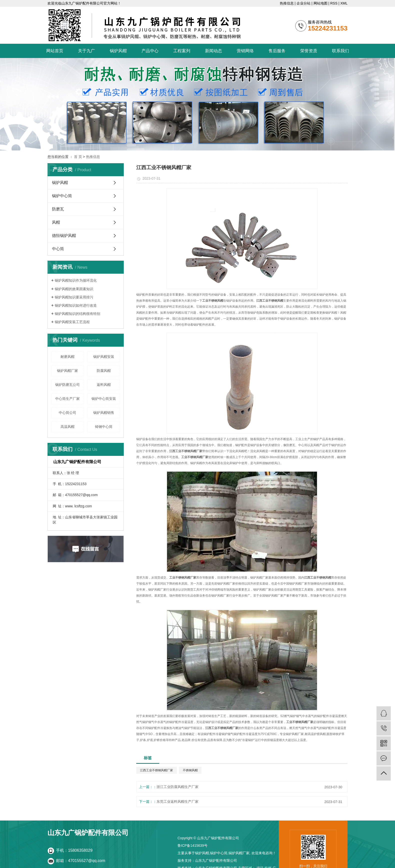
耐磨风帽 (67, 357)
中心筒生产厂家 (67, 399)
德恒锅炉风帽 (64, 236)
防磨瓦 (58, 209)
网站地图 (320, 3)
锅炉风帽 (118, 51)
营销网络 (245, 51)
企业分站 (303, 3)
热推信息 (287, 3)
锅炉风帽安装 (104, 357)
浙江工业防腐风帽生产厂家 (177, 787)
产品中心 (150, 51)
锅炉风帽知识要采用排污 (74, 297)
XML (344, 3)
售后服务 (277, 51)
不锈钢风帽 (190, 770)
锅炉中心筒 (62, 196)
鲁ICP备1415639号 (192, 846)
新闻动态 (213, 51)
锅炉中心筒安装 (104, 399)
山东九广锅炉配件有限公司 (216, 861)
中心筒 (58, 249)
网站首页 (55, 51)
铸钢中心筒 (104, 427)
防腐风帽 (104, 371)
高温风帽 (67, 427)
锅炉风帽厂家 (67, 371)
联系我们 (340, 51)
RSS (334, 3)
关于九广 (86, 51)
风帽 (56, 222)
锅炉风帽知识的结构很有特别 (77, 314)
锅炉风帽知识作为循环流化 (76, 280)
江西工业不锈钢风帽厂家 (156, 770)
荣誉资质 (309, 51)
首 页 (78, 157)
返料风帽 (104, 385)
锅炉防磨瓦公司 (67, 385)
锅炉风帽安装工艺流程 (72, 322)
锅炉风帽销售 (104, 413)
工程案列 (182, 51)
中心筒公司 (67, 413)
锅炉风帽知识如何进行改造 (76, 305)
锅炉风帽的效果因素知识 (74, 289)
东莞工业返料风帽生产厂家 (177, 802)
